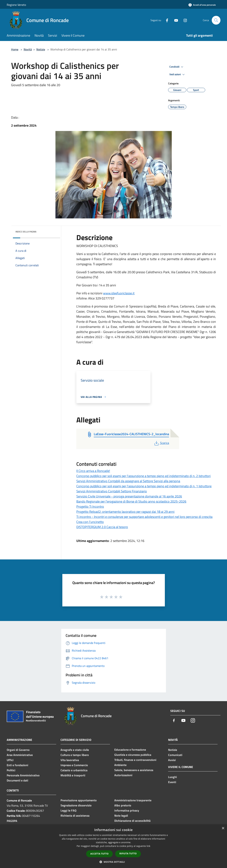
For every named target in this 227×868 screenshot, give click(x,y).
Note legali (121, 816)
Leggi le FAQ (68, 810)
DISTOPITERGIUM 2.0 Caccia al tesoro (102, 527)
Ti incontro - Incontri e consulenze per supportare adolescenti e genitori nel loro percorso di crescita (144, 517)
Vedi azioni (178, 75)
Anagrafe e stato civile (75, 750)
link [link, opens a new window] (148, 846)
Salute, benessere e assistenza (134, 770)
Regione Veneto (16, 5)
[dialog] (113, 846)
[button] (114, 862)
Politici (11, 770)
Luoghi (172, 777)
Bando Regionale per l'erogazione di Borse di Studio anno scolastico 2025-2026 (131, 501)
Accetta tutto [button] (99, 854)
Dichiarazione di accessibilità (132, 821)
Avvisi (172, 760)
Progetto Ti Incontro (90, 507)
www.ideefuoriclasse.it (119, 293)
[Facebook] (166, 20)
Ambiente (120, 765)
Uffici (10, 760)
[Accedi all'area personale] (202, 5)
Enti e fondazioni (17, 765)
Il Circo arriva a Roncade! (93, 471)
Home (15, 49)
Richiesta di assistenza (75, 816)
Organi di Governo (18, 750)
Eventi (172, 782)
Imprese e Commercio (74, 765)
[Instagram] (184, 20)
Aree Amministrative (20, 755)
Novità (28, 49)
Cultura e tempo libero (75, 755)
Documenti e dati (17, 780)
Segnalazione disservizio (76, 805)
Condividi (177, 67)
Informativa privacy (127, 810)
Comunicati (175, 755)
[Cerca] (216, 20)
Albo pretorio (123, 805)
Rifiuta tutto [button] (128, 854)
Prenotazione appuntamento (79, 800)
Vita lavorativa (70, 760)
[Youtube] (175, 20)
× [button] (223, 828)
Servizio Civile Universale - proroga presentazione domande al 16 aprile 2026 (129, 496)
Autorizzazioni (123, 775)
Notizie (41, 49)
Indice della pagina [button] (26, 232)
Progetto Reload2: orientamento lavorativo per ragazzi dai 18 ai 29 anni (125, 512)
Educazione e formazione (130, 750)
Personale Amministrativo (23, 775)
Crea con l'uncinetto (90, 522)
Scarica (161, 443)
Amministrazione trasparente (133, 800)
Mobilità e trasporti (73, 775)
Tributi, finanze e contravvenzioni (135, 760)
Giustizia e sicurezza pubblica (133, 755)
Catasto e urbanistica (74, 770)
